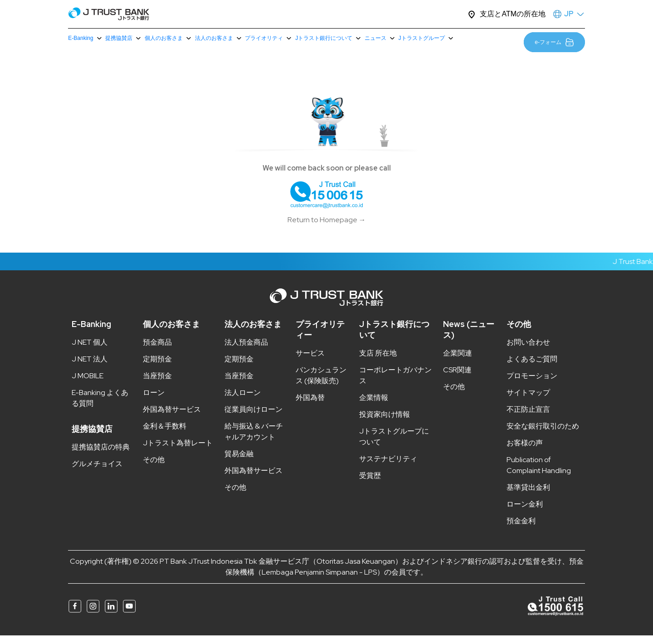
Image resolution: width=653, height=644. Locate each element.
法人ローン (243, 401)
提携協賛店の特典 (101, 456)
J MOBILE (88, 384)
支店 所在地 (378, 362)
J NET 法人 (90, 368)
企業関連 (458, 362)
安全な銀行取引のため (543, 435)
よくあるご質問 (532, 368)
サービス (310, 362)
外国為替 (310, 406)
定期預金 (157, 368)
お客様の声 (525, 451)
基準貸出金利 (528, 496)
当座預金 (157, 384)
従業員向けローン (253, 418)
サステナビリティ (388, 467)
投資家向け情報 (385, 423)
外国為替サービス (172, 418)
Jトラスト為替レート (178, 451)
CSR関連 (457, 378)
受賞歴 (370, 484)
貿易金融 (239, 462)
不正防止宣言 (528, 418)
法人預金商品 (246, 351)
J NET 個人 (90, 351)
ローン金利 (525, 513)
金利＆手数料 (165, 435)
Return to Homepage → (327, 228)
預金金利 (521, 529)
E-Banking (91, 333)
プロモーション (532, 384)
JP (569, 14)
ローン (154, 401)
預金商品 (157, 351)
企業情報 (374, 406)
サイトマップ (528, 401)
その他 (154, 468)
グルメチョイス (97, 472)
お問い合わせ (528, 351)
